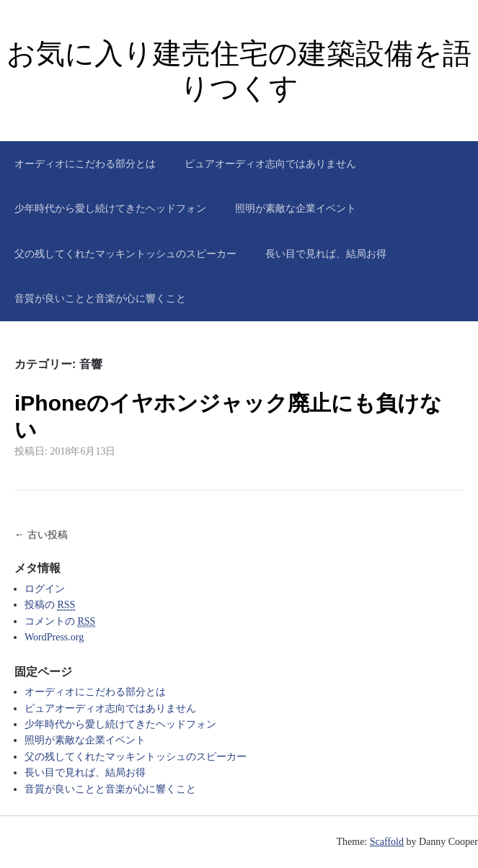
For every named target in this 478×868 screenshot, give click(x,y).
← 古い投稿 (41, 534)
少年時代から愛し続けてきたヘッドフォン (110, 208)
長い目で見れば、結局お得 (326, 254)
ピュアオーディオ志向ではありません (270, 164)
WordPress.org (54, 637)
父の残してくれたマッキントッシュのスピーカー (125, 254)
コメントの (60, 622)
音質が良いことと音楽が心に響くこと (100, 298)
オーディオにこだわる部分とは (85, 164)
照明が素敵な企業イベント (296, 208)
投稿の (50, 605)
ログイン (45, 589)
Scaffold (387, 842)
